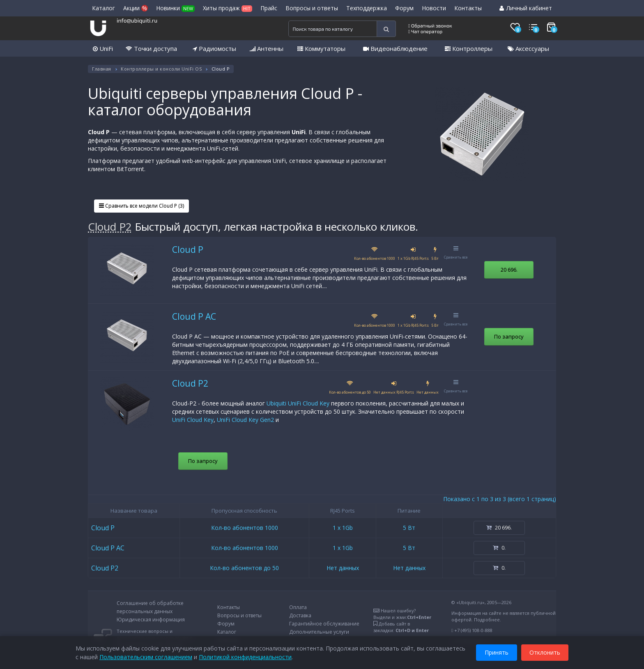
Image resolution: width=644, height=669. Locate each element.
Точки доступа (151, 48)
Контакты (468, 8)
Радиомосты (214, 48)
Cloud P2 (110, 227)
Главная (102, 69)
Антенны (267, 48)
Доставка (300, 615)
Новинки (175, 8)
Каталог (103, 8)
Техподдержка (367, 8)
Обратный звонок (430, 25)
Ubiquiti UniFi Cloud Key (298, 403)
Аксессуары (528, 48)
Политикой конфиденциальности (245, 656)
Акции (136, 8)
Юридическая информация (151, 620)
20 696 (509, 270)
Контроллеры (469, 48)
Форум (404, 8)
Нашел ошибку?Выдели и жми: (402, 614)
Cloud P (188, 250)
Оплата (298, 607)
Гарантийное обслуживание (324, 624)
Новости (434, 8)
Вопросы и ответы (312, 8)
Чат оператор (425, 31)
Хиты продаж (228, 8)
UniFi (103, 48)
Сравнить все (456, 253)
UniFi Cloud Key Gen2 (245, 420)
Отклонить (545, 652)
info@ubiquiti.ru (137, 20)
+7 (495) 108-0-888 (473, 630)
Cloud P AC (194, 316)
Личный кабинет (526, 8)
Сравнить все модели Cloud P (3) (141, 206)
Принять (497, 652)
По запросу (509, 337)
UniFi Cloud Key (193, 420)
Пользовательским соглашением (146, 656)
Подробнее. (488, 620)
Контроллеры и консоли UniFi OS (161, 69)
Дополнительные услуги (319, 632)
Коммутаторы (321, 48)
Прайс (269, 8)
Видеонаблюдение (395, 48)
